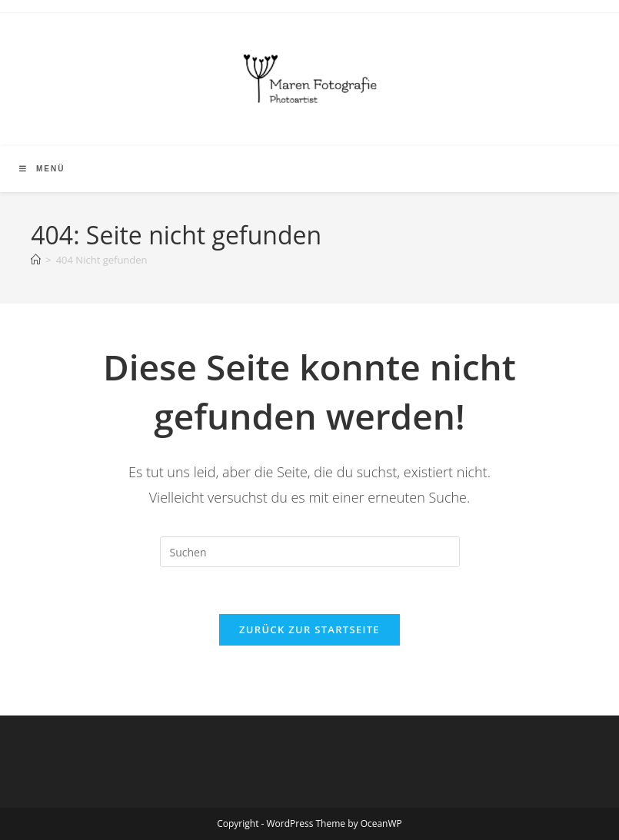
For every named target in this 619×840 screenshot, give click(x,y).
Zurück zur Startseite (309, 629)
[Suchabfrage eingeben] (310, 552)
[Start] (36, 260)
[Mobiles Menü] (42, 169)
